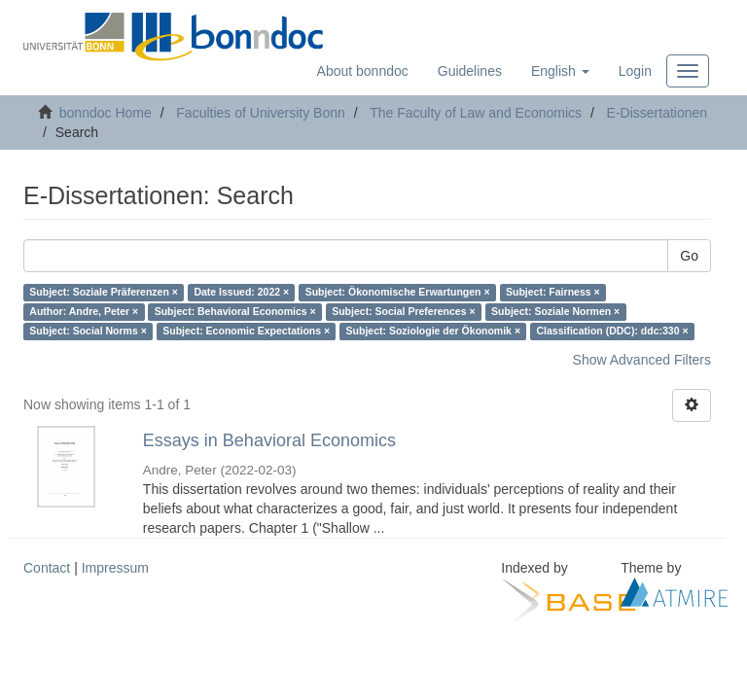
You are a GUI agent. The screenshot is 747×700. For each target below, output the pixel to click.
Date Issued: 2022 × (241, 293)
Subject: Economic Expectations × (246, 332)
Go (689, 256)
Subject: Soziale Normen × (555, 312)
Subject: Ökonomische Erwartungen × (398, 293)
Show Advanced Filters (642, 360)
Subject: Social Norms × (88, 332)
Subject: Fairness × (553, 293)
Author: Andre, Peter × (84, 312)
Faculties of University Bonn (261, 113)
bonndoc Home (106, 113)
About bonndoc (363, 71)
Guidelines (470, 71)
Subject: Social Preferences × (403, 312)
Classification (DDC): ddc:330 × (613, 332)
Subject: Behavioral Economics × (235, 312)
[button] (560, 71)
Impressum (115, 568)
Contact (47, 568)
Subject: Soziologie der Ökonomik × (433, 332)
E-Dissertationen (658, 113)
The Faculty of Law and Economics (476, 113)
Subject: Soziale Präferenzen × (104, 293)
